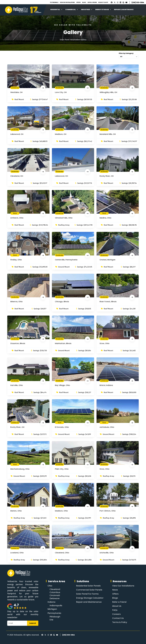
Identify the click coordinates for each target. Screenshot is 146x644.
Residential (56, 10)
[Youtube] (126, 3)
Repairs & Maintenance (124, 10)
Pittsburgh (55, 617)
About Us (117, 606)
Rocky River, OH (107, 176)
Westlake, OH (16, 92)
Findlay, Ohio (16, 260)
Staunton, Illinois (18, 343)
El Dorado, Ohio (62, 427)
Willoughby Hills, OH (108, 92)
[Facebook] (111, 3)
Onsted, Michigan (107, 260)
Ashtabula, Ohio (107, 427)
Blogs (84, 2)
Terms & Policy (120, 622)
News (115, 590)
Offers (79, 2)
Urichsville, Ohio (107, 553)
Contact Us (118, 618)
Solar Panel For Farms (87, 594)
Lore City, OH (61, 92)
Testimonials (54, 2)
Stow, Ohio (104, 343)
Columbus (55, 592)
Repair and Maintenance (89, 602)
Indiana (51, 602)
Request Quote (103, 2)
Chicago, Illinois (62, 302)
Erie (51, 620)
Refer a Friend (119, 602)
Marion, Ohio (16, 511)
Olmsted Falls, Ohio (64, 218)
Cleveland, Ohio (62, 553)
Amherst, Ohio (17, 218)
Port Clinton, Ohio (108, 511)
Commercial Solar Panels (89, 590)
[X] (114, 3)
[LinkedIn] (120, 3)
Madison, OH (61, 134)
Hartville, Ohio (17, 385)
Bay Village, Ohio (62, 385)
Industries (87, 10)
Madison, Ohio (61, 511)
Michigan (52, 609)
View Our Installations (67, 2)
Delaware (55, 598)
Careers (116, 614)
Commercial (72, 10)
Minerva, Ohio (16, 302)
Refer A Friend (92, 2)
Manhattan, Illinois (63, 343)
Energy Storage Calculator (90, 598)
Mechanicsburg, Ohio (20, 469)
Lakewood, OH (17, 134)
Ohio (50, 586)
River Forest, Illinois (108, 302)
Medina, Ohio (105, 218)
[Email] (17, 623)
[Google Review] (123, 3)
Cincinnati (55, 595)
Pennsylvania (54, 613)
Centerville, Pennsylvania (66, 260)
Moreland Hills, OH (108, 134)
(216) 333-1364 (138, 2)
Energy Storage (103, 10)
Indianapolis (56, 605)
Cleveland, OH (17, 176)
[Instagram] (117, 3)
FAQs (115, 610)
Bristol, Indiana (106, 385)
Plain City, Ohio (62, 469)
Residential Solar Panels (88, 586)
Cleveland (55, 589)
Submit (33, 623)
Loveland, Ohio (17, 553)
